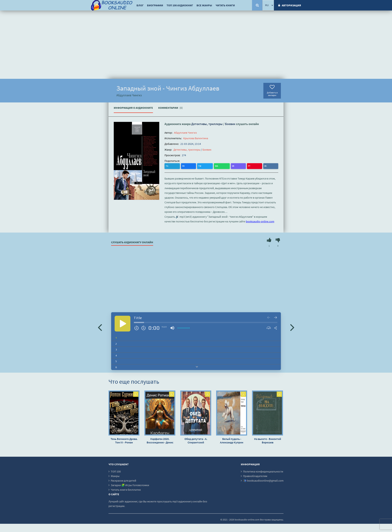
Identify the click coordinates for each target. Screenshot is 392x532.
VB (196, 166)
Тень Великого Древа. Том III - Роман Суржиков (124, 440)
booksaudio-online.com (260, 221)
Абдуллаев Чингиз (185, 133)
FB (175, 166)
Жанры (115, 475)
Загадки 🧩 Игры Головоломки (130, 485)
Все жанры (204, 5)
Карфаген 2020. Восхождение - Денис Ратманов (160, 440)
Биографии (155, 5)
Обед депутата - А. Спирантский (196, 440)
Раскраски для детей (123, 480)
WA (189, 166)
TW (182, 166)
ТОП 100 (116, 471)
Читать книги (225, 5)
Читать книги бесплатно (126, 489)
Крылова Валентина (196, 138)
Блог (140, 5)
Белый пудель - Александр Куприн (232, 440)
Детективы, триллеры (207, 124)
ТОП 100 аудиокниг (180, 5)
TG (168, 166)
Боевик (230, 124)
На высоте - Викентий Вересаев (268, 440)
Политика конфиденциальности (263, 471)
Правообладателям (255, 475)
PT (203, 166)
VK (210, 166)
